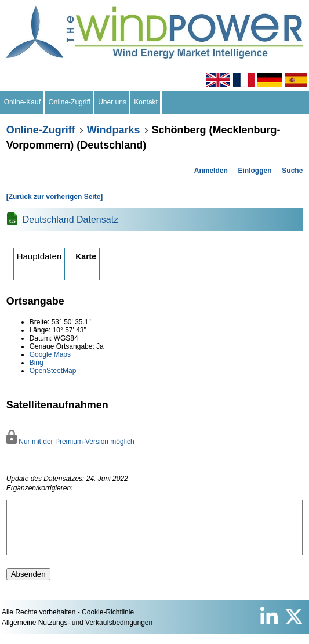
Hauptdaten (39, 256)
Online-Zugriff (70, 102)
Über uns (112, 102)
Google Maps (50, 354)
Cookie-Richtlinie (108, 623)
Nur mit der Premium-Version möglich (70, 442)
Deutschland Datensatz (70, 220)
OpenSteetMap (53, 371)
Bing (37, 363)
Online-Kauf (22, 102)
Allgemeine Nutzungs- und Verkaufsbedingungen (77, 633)
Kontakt (146, 102)
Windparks (114, 130)
